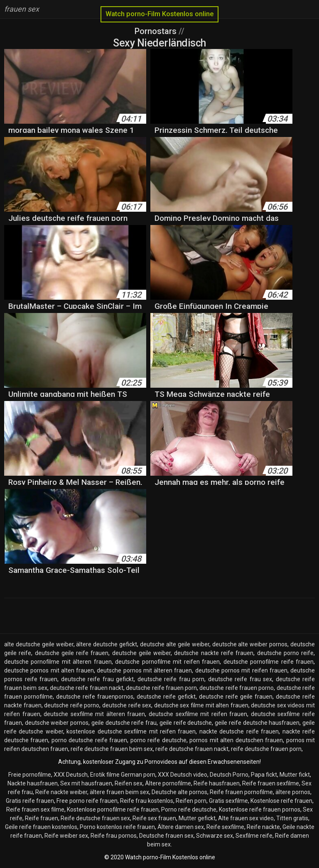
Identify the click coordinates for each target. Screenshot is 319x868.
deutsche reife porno (72, 705)
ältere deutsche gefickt (107, 644)
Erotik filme (105, 775)
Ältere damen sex (181, 827)
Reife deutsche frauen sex (95, 818)
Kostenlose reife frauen (281, 801)
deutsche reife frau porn (171, 679)
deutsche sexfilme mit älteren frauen (94, 714)
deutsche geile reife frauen (72, 653)
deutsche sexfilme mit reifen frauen (198, 714)
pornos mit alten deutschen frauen (236, 740)
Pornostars (157, 31)
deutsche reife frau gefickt (98, 679)
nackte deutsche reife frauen (239, 731)
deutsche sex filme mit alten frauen (201, 705)
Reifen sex (129, 783)
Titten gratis (292, 818)
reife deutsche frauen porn (266, 749)
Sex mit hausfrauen (86, 783)
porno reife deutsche (158, 740)
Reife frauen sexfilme (271, 783)
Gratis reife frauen (30, 801)
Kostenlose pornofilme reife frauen (113, 809)
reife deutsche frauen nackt (192, 749)
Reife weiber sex (66, 836)
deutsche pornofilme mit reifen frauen (167, 662)
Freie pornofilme (30, 775)
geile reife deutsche (186, 723)
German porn (138, 775)
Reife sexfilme (225, 827)
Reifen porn (191, 801)
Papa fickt (264, 775)
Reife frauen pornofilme (241, 792)
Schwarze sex (215, 836)
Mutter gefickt (197, 818)
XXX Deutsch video (183, 775)
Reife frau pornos (114, 836)
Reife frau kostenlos (147, 801)
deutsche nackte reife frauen (214, 653)
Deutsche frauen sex (166, 836)
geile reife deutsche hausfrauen (257, 723)
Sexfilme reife (254, 836)
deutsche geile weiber (142, 653)
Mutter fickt (295, 775)
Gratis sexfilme (228, 801)
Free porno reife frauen (87, 801)
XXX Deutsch (71, 775)
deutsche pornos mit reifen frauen (241, 670)
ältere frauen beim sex (119, 792)
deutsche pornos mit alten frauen (49, 670)
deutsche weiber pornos (57, 723)
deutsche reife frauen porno (237, 688)
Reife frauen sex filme (35, 809)
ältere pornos (293, 792)
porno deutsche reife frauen (89, 740)
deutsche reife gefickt (166, 697)
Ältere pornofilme (168, 783)
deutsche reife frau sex (240, 679)
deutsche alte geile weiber (175, 644)
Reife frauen (42, 818)
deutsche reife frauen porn (161, 688)
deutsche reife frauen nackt (87, 688)
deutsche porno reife (286, 653)
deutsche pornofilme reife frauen (269, 662)
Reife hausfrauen (217, 783)
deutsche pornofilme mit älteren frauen (58, 662)
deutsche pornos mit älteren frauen (144, 670)
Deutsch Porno (229, 775)
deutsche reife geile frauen (236, 697)
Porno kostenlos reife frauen (117, 827)
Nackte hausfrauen (33, 783)
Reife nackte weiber (61, 792)
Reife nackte (263, 827)
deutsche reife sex (127, 705)
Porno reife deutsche (189, 809)
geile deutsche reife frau (124, 723)
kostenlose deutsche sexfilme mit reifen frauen (131, 731)
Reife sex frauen (154, 818)
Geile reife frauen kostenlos (41, 827)
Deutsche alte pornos (179, 792)
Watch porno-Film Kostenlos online (159, 14)
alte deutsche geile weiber (39, 644)
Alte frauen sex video (246, 818)
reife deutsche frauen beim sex (112, 749)
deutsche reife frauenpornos (95, 697)
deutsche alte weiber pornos (250, 644)
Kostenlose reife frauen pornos (260, 809)
